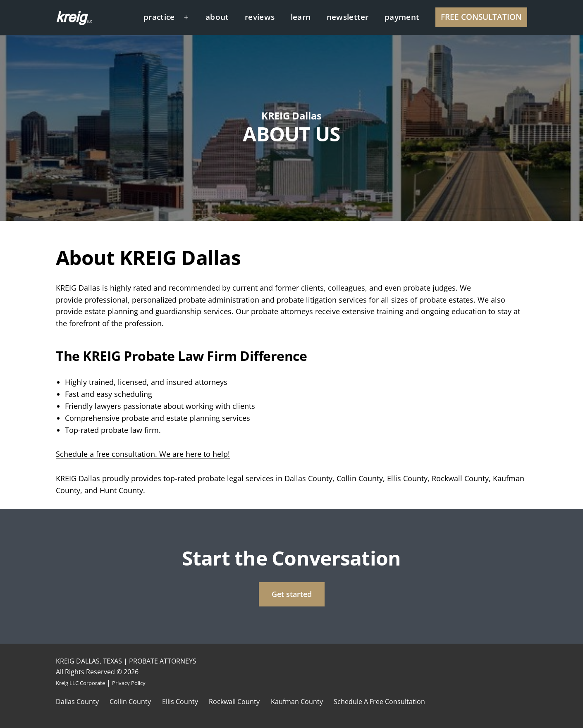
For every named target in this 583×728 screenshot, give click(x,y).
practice (159, 17)
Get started (292, 594)
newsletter (348, 17)
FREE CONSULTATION (481, 17)
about (217, 17)
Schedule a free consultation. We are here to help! (143, 454)
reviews (260, 17)
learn (301, 17)
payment (402, 17)
